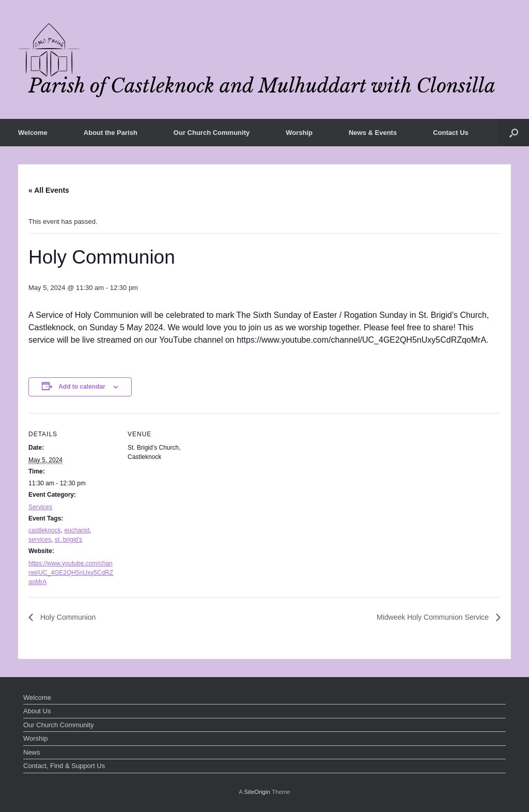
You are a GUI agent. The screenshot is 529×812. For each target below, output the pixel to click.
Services (40, 507)
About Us (37, 711)
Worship (299, 133)
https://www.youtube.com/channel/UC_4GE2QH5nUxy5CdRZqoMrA (71, 573)
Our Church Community (212, 133)
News (32, 752)
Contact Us (451, 133)
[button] (514, 133)
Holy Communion (67, 617)
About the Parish (111, 133)
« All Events (49, 190)
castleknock (45, 530)
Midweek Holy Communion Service (434, 617)
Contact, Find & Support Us (64, 766)
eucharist (77, 530)
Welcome (33, 133)
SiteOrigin (257, 792)
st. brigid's (69, 540)
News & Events (373, 133)
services (40, 540)
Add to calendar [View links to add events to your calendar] (82, 387)
